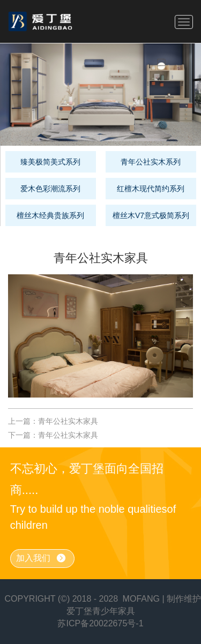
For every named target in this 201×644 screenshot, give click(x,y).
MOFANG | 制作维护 (162, 599)
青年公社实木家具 (68, 421)
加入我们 (41, 559)
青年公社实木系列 (151, 162)
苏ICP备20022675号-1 (100, 623)
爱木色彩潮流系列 (50, 189)
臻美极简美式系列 (50, 162)
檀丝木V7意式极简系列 (151, 215)
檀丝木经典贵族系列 (50, 215)
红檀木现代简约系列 (151, 189)
